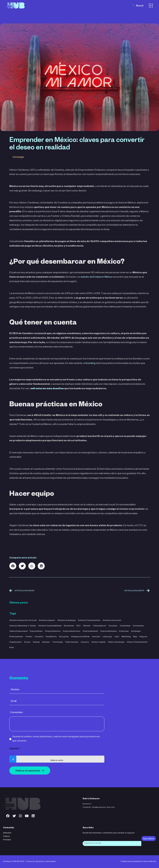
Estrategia (18, 157)
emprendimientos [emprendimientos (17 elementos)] (109, 631)
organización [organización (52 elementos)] (16, 642)
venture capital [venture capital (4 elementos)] (98, 642)
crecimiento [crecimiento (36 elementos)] (138, 626)
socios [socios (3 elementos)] (27, 642)
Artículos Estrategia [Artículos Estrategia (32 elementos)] (67, 621)
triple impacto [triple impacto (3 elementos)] (72, 642)
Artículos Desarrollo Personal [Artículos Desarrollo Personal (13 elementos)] (23, 621)
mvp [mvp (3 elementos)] (135, 637)
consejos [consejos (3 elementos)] (113, 626)
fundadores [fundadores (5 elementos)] (51, 637)
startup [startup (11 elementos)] (36, 642)
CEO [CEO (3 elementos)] (78, 626)
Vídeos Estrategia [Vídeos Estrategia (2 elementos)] (116, 642)
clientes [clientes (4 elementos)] (87, 626)
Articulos (7, 833)
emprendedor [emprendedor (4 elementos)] (36, 631)
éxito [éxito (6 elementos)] (12, 648)
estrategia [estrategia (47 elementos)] (136, 631)
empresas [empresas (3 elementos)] (124, 631)
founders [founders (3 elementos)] (39, 637)
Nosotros (87, 804)
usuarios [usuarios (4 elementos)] (85, 642)
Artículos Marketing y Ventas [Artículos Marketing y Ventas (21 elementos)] (23, 626)
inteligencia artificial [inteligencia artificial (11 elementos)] (80, 637)
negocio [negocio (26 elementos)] (143, 637)
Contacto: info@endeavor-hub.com (99, 807)
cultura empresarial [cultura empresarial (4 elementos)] (18, 631)
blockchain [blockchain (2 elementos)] (69, 626)
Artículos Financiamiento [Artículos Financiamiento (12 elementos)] (89, 621)
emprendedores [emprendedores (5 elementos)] (53, 631)
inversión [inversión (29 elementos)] (96, 637)
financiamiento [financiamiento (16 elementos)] (16, 637)
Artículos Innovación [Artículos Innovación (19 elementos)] (112, 621)
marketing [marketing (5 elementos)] (126, 637)
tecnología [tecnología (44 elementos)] (58, 642)
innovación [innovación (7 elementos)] (64, 637)
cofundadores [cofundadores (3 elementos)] (100, 626)
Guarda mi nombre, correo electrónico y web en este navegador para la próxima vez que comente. (56, 739)
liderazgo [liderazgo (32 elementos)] (107, 637)
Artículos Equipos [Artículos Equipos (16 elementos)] (47, 621)
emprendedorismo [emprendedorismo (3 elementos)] (72, 631)
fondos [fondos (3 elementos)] (29, 637)
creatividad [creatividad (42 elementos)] (125, 626)
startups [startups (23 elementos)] (46, 642)
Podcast (7, 840)
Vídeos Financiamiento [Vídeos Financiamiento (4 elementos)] (137, 642)
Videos (6, 836)
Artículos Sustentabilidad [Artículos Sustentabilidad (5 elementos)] (50, 626)
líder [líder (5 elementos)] (117, 637)
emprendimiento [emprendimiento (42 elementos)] (90, 631)
